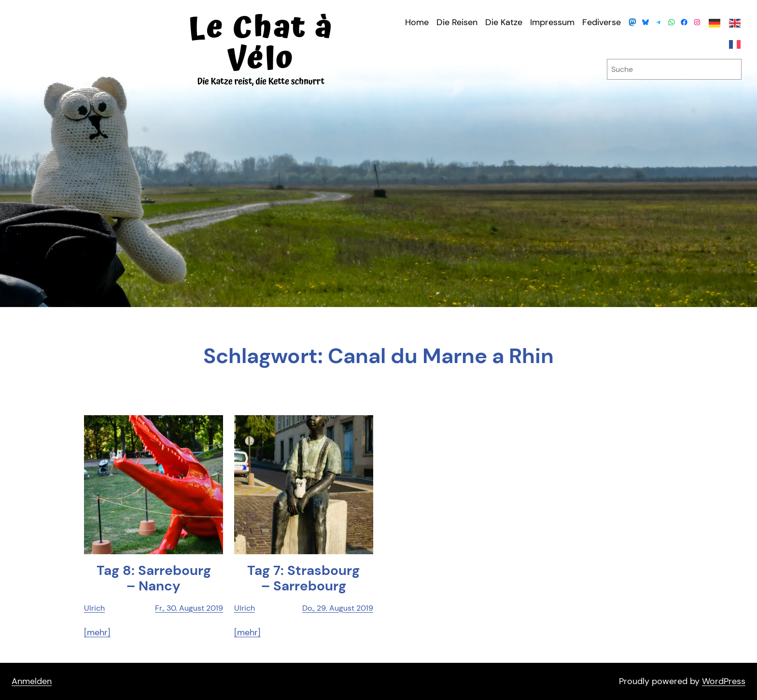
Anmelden (32, 681)
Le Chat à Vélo (261, 44)
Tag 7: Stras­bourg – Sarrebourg (303, 578)
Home (417, 22)
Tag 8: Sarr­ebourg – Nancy (154, 578)
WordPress (724, 681)
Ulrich (94, 608)
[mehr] (97, 632)
